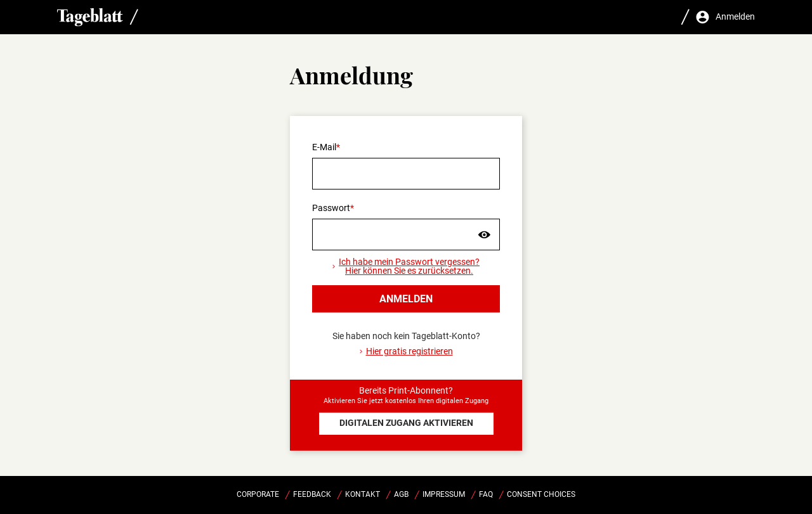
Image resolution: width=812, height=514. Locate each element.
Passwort (331, 208)
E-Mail (324, 147)
